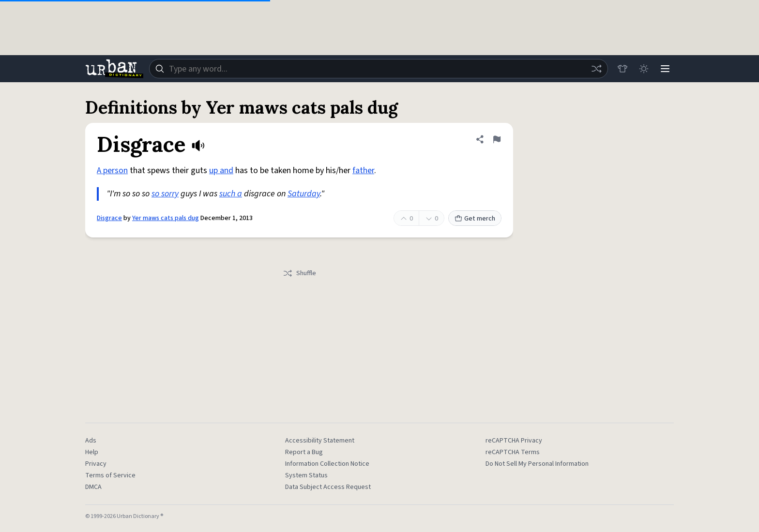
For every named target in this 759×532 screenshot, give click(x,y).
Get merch (475, 219)
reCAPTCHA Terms (513, 452)
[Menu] (665, 69)
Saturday (304, 194)
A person (112, 170)
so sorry (165, 194)
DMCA (93, 487)
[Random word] (596, 69)
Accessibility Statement (320, 441)
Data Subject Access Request (328, 487)
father (363, 170)
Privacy (96, 464)
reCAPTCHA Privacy (514, 441)
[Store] (622, 69)
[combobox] (379, 69)
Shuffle (299, 273)
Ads (91, 441)
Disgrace (109, 218)
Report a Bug (304, 452)
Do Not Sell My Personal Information (537, 464)
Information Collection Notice (327, 464)
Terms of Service (110, 475)
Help (92, 452)
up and (221, 170)
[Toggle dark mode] (644, 69)
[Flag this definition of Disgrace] (497, 139)
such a (231, 194)
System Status (306, 475)
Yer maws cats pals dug (166, 218)
